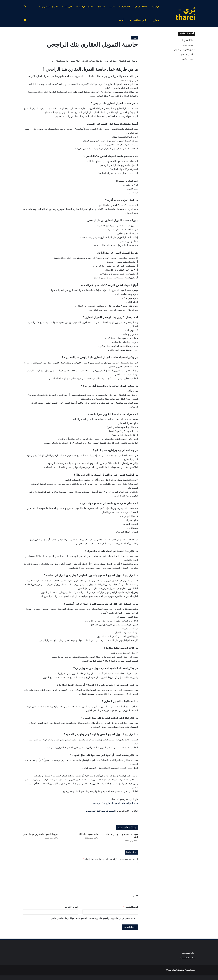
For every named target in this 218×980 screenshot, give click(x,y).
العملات (101, 7)
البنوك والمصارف (49, 7)
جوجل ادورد (188, 45)
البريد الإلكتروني (130, 907)
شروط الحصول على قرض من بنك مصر (40, 834)
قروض (134, 38)
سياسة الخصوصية (187, 958)
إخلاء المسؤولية (189, 953)
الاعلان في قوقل (186, 54)
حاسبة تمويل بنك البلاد (88, 834)
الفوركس (68, 7)
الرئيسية (155, 7)
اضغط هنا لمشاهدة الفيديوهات (100, 811)
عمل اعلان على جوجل (184, 50)
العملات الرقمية (86, 7)
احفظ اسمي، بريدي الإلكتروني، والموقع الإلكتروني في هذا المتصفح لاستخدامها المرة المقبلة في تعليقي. (93, 918)
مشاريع (156, 20)
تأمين (122, 20)
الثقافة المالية (141, 7)
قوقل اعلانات (188, 59)
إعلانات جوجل (187, 40)
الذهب (112, 7)
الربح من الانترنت (138, 20)
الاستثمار (125, 7)
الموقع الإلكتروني (71, 907)
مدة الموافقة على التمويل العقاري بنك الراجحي (115, 803)
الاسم (135, 896)
